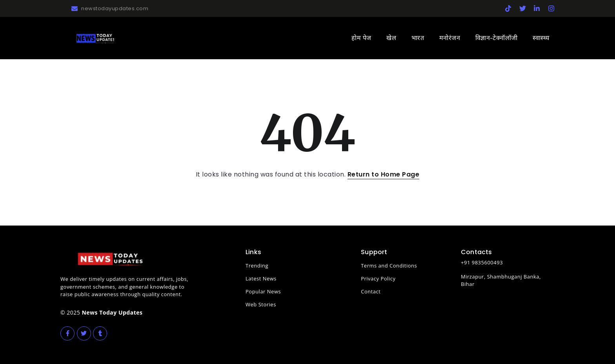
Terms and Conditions (389, 266)
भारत (418, 38)
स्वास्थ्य (541, 38)
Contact (371, 291)
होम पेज (361, 38)
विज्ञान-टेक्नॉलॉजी (497, 38)
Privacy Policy (378, 278)
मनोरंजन (450, 38)
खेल (391, 38)
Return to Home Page (384, 174)
